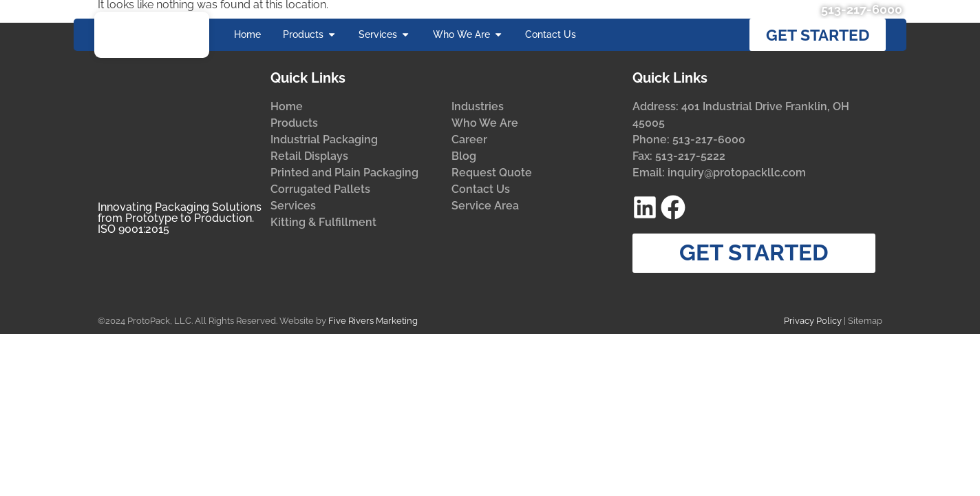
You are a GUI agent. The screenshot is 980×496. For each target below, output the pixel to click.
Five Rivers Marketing (373, 350)
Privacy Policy (813, 350)
